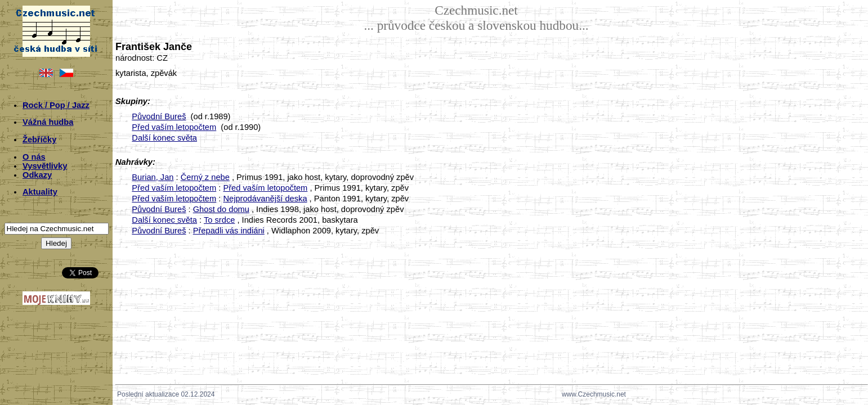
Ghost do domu (221, 209)
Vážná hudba (48, 122)
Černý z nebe (205, 177)
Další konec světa (164, 138)
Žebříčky (39, 139)
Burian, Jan (153, 177)
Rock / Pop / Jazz (56, 105)
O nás (34, 157)
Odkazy (37, 175)
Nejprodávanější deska (265, 199)
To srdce (219, 220)
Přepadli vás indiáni (229, 231)
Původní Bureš (159, 116)
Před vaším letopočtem (174, 127)
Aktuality (40, 192)
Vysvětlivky (45, 166)
